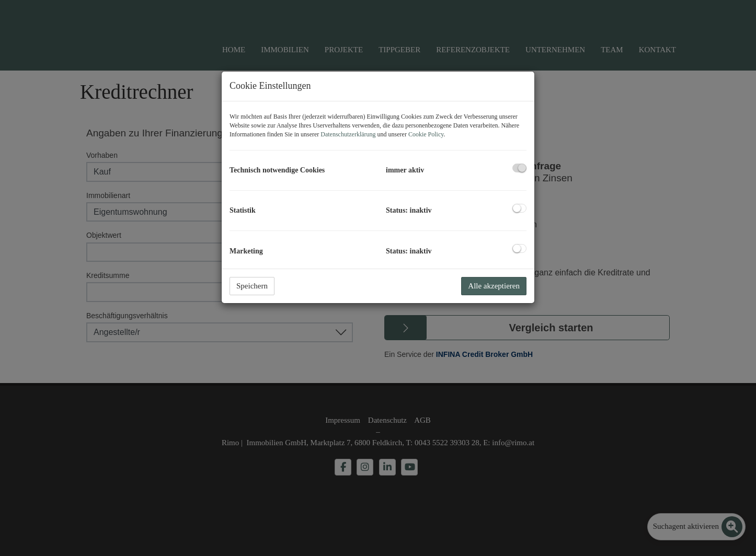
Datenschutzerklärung (348, 134)
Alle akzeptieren (494, 286)
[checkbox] (519, 168)
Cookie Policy (426, 134)
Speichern (252, 286)
